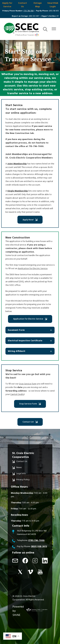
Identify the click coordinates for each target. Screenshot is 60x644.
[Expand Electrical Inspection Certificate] (30, 341)
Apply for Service (7, 5)
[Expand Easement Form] (30, 330)
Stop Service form (28, 384)
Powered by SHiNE (18, 611)
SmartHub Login (53, 5)
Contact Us (22, 5)
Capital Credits (17, 394)
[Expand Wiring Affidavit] (30, 351)
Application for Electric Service (33, 269)
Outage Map (38, 5)
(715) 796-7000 (28, 11)
